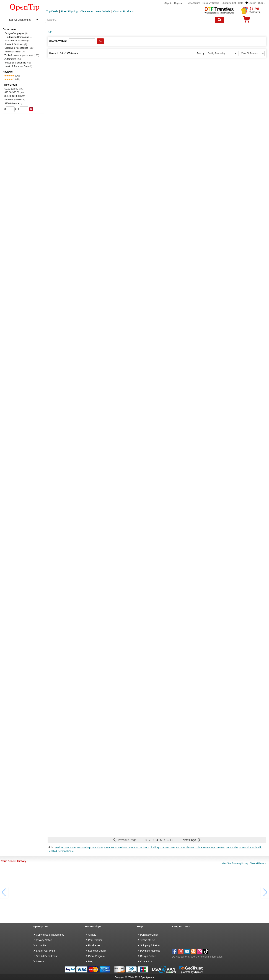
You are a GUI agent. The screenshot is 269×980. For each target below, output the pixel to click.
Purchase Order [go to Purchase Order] (149, 935)
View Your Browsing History (235, 863)
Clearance (87, 11)
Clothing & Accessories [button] (162, 848)
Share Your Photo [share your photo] (46, 951)
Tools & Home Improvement (22, 55)
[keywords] (130, 20)
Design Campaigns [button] (66, 848)
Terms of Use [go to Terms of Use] (148, 940)
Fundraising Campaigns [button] (90, 848)
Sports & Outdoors (16, 44)
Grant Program (96, 956)
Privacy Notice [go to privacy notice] (44, 940)
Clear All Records (258, 863)
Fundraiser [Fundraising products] (94, 945)
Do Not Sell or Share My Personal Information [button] (197, 957)
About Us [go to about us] (41, 945)
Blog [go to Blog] (91, 961)
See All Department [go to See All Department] (47, 956)
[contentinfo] (25, 7)
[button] (255, 3)
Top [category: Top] (50, 32)
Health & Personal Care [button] (61, 851)
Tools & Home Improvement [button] (210, 848)
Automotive (13, 59)
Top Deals (52, 11)
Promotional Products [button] (116, 848)
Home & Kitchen (15, 52)
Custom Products (123, 11)
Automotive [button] (232, 848)
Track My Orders (211, 3)
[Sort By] (221, 53)
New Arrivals (103, 11)
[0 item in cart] (246, 21)
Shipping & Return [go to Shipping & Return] (150, 945)
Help (241, 3)
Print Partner (95, 940)
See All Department (20, 20)
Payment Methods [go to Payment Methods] (150, 951)
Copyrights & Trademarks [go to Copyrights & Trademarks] (50, 935)
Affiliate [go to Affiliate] (92, 935)
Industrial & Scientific (18, 63)
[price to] (24, 109)
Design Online (148, 956)
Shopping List (229, 3)
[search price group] (31, 109)
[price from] (10, 109)
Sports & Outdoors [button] (139, 848)
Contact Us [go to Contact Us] (146, 961)
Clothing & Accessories (19, 48)
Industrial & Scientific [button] (250, 848)
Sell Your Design (97, 951)
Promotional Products (18, 41)
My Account (194, 3)
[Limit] (252, 53)
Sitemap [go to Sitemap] (41, 961)
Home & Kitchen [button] (185, 848)
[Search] (220, 20)
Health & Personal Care (18, 66)
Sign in (168, 3)
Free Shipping (69, 11)
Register (179, 3)
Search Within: (58, 41)
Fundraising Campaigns (18, 37)
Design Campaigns (16, 33)
